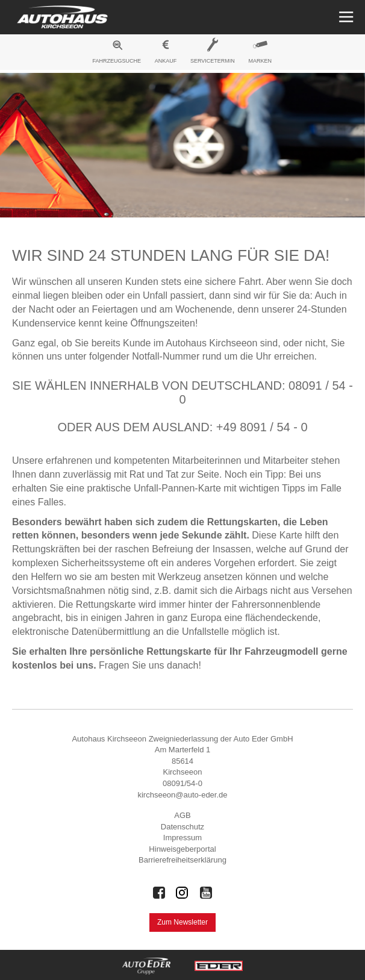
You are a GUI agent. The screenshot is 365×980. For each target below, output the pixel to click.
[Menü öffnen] (345, 17)
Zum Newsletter (182, 922)
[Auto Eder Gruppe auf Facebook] (159, 893)
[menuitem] (117, 54)
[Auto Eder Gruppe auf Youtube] (206, 893)
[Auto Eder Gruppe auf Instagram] (182, 893)
